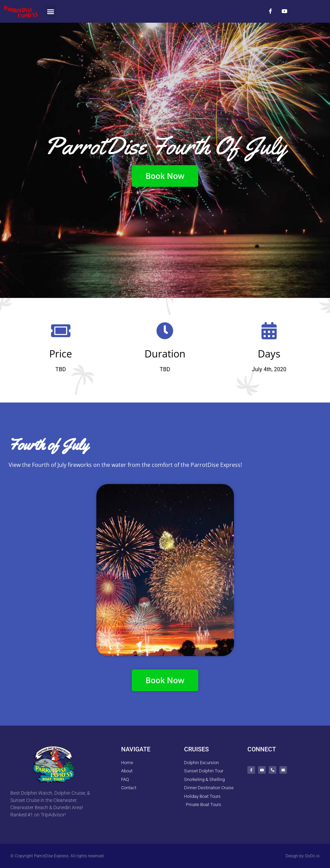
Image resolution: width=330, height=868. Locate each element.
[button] (51, 11)
